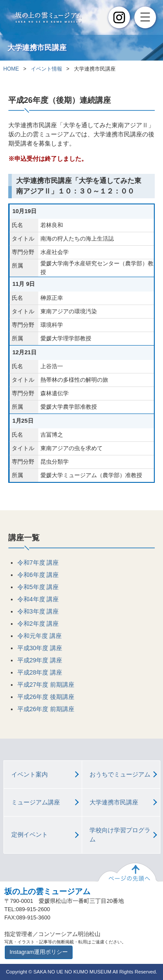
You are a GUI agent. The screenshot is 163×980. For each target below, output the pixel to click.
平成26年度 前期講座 (46, 709)
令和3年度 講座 (38, 611)
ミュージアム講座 (36, 802)
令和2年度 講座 (38, 624)
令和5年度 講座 (38, 587)
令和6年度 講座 (38, 575)
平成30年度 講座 (40, 648)
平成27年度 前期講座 (46, 685)
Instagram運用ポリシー (39, 952)
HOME (11, 69)
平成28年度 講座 (40, 672)
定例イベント (30, 834)
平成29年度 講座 (40, 660)
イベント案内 (30, 774)
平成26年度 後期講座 (46, 697)
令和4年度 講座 (38, 599)
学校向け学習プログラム (120, 835)
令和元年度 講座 (40, 636)
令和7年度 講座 (38, 563)
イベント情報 (47, 69)
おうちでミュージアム (120, 774)
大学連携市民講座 (114, 802)
